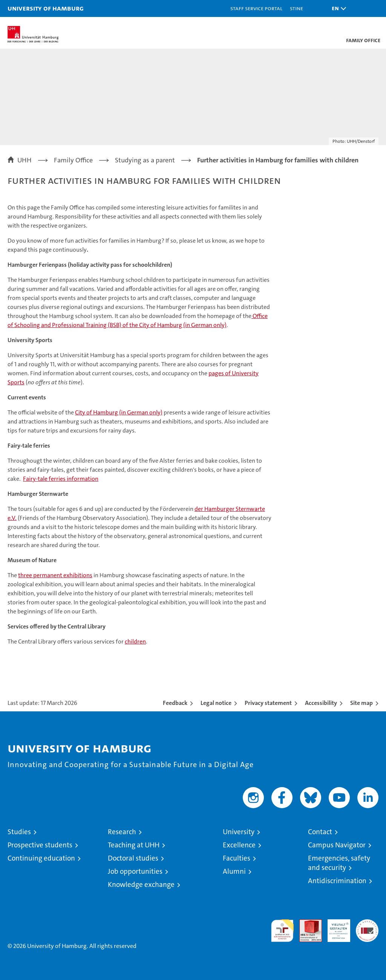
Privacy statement (268, 703)
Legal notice (216, 703)
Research (122, 832)
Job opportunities (135, 871)
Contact (320, 832)
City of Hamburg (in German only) (119, 412)
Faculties (237, 858)
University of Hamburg (46, 8)
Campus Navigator (337, 845)
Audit (306, 923)
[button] (337, 8)
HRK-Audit (335, 927)
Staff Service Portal (256, 8)
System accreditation (367, 927)
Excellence (239, 845)
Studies (19, 832)
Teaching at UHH (134, 845)
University (239, 832)
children (135, 641)
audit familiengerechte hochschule (282, 931)
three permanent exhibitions (55, 575)
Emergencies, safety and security (339, 863)
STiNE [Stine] (296, 8)
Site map (361, 703)
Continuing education (41, 858)
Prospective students (40, 845)
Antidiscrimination (337, 881)
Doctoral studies (133, 858)
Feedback (175, 703)
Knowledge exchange (141, 884)
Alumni (234, 871)
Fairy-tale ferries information (61, 479)
